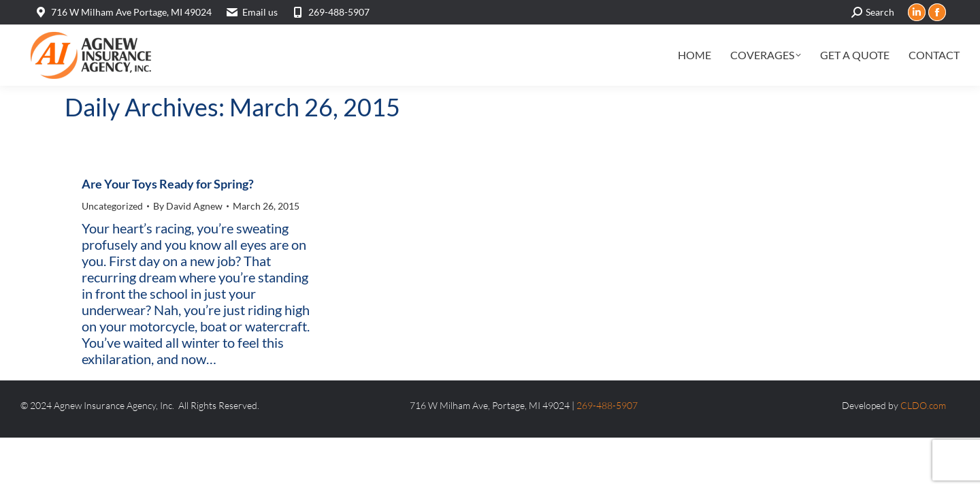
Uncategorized (112, 206)
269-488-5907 (330, 12)
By (188, 206)
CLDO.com (923, 405)
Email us (260, 12)
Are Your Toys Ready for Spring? (168, 184)
